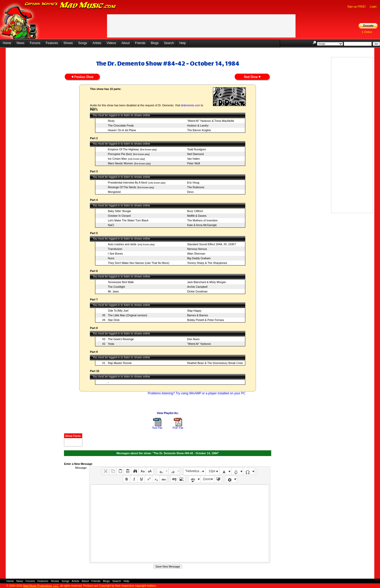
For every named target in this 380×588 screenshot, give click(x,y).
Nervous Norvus (197, 249)
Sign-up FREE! (357, 6)
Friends (140, 43)
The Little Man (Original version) (127, 315)
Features (52, 43)
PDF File (178, 428)
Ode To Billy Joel (118, 311)
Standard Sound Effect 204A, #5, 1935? (211, 244)
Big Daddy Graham (199, 258)
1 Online (367, 32)
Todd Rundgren (196, 149)
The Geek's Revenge (121, 339)
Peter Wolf (193, 163)
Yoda (111, 344)
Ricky (111, 121)
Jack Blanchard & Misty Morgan (206, 282)
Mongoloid (114, 192)
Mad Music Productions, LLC (41, 586)
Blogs (155, 43)
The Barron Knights (199, 130)
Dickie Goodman (197, 291)
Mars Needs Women (120, 163)
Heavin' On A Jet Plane (122, 130)
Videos (111, 43)
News (20, 43)
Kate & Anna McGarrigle (202, 225)
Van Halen (193, 159)
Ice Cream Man (117, 159)
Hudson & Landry (198, 125)
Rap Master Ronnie (120, 363)
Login (373, 6)
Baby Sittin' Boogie (119, 211)
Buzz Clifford (195, 211)
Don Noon (193, 339)
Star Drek (114, 320)
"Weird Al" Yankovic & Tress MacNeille (210, 121)
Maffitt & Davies (197, 216)
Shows (68, 43)
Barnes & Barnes (198, 315)
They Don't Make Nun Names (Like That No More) (138, 263)
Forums (35, 43)
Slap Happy (194, 311)
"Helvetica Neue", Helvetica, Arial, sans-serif (195, 471)
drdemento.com (191, 105)
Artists (97, 43)
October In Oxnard (119, 216)
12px (212, 471)
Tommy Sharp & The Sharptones (207, 263)
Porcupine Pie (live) (120, 154)
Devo (190, 192)
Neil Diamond (195, 154)
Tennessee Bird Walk (121, 282)
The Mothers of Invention (202, 220)
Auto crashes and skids (122, 244)
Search (169, 43)
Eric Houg (193, 183)
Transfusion (115, 249)
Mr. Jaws (113, 291)
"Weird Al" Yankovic (199, 344)
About (126, 43)
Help (182, 43)
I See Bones (115, 254)
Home (7, 43)
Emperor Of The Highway (123, 149)
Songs (83, 43)
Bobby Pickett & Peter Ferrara (205, 320)
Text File (157, 428)
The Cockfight (116, 287)
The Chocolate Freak (121, 125)
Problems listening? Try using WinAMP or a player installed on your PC (196, 393)
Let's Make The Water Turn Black (128, 220)
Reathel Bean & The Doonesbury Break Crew (215, 363)
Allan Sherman (196, 254)
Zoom (207, 479)
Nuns (111, 258)
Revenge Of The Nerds (122, 187)
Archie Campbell (197, 287)
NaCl (111, 225)
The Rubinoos (196, 187)
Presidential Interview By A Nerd (127, 183)
